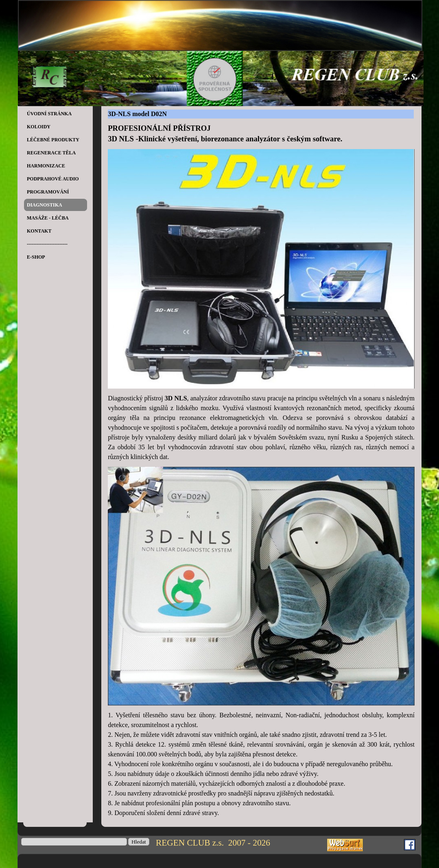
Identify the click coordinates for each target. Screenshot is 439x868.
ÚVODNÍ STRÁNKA (49, 114)
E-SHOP (36, 257)
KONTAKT (39, 231)
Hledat (139, 842)
